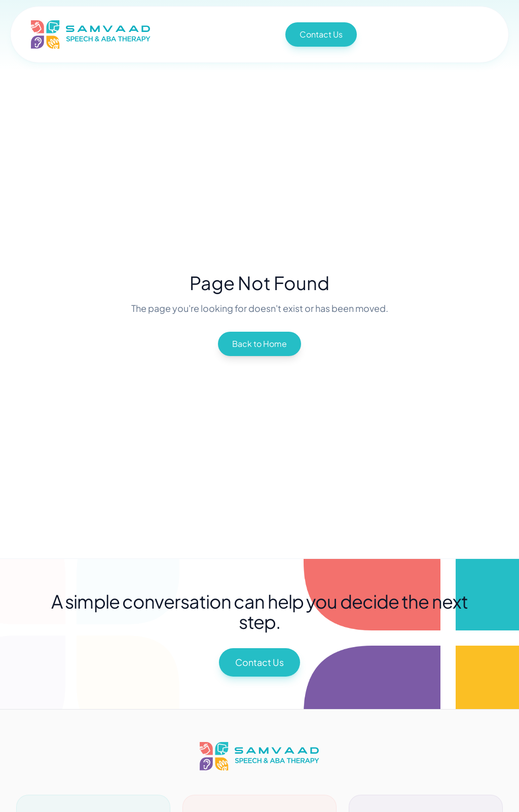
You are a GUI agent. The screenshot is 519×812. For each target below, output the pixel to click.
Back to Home (259, 344)
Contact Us (321, 34)
